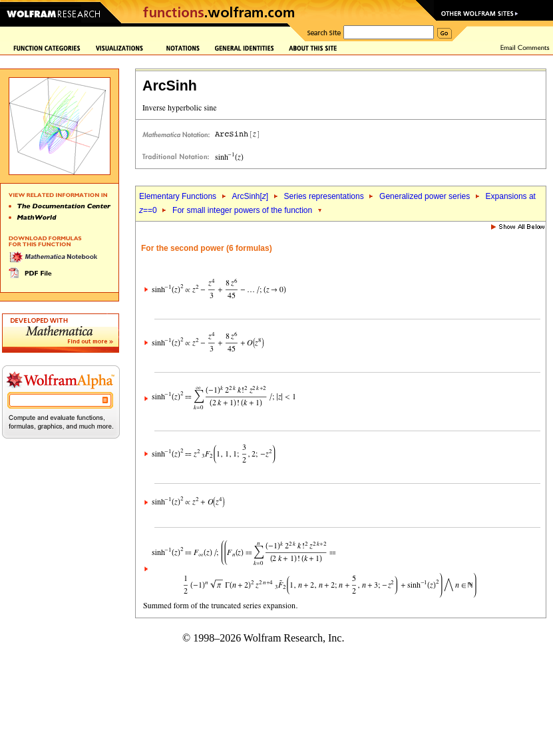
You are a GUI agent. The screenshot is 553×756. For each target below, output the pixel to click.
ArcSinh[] (250, 196)
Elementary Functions (178, 196)
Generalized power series (425, 196)
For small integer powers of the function (242, 210)
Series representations (324, 196)
